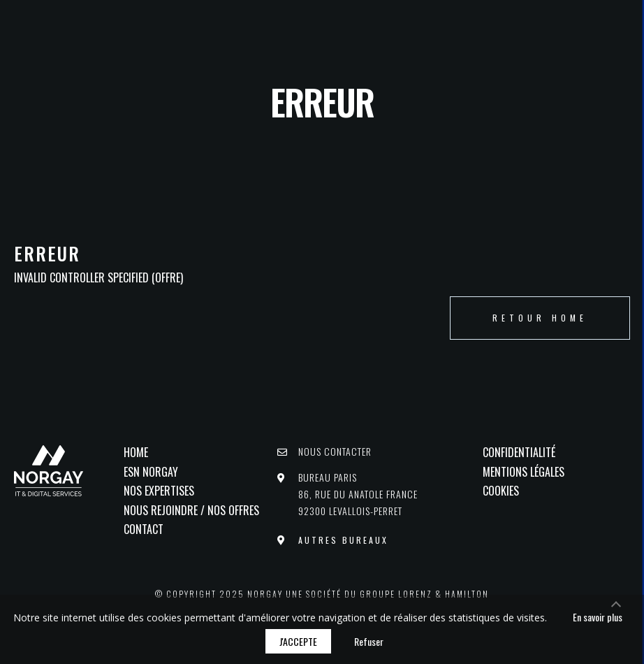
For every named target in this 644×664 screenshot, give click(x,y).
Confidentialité (519, 452)
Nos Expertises (159, 491)
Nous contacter (335, 451)
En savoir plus (598, 617)
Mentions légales (524, 472)
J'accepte (298, 641)
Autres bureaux (343, 539)
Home (136, 452)
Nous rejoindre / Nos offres (191, 510)
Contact (144, 529)
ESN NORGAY (151, 472)
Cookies (501, 491)
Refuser (369, 641)
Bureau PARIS (358, 494)
